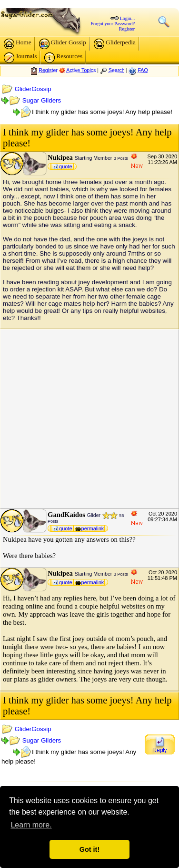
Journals (20, 58)
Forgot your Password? (113, 24)
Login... (127, 18)
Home (18, 44)
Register (127, 29)
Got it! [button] (89, 849)
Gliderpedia (115, 44)
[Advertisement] (89, 419)
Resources (63, 58)
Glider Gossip (63, 44)
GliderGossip (33, 89)
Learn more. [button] (31, 825)
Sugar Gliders (42, 100)
